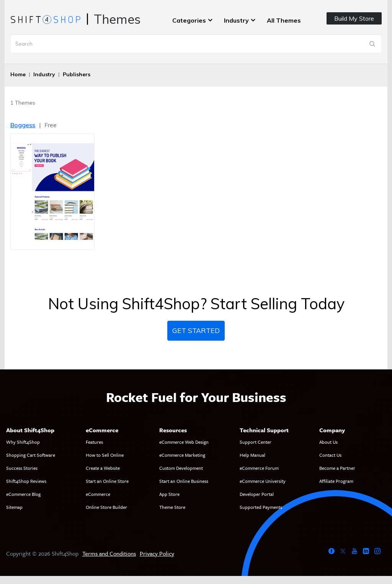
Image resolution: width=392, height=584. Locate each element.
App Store (169, 494)
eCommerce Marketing (182, 455)
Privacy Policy (157, 553)
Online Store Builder (106, 507)
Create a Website (103, 468)
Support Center (256, 442)
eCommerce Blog (23, 494)
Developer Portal (257, 494)
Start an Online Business (184, 481)
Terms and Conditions (109, 553)
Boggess (23, 125)
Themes (117, 19)
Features (94, 442)
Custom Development (181, 468)
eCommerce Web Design (184, 442)
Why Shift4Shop (23, 442)
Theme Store (172, 507)
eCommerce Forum (259, 468)
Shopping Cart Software (31, 455)
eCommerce (98, 494)
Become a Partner (337, 468)
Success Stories (22, 468)
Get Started (196, 331)
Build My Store (354, 18)
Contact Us (330, 455)
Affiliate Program (336, 481)
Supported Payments (261, 507)
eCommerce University (263, 481)
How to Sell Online (105, 455)
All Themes (284, 20)
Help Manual (252, 455)
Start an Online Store (107, 481)
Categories (189, 20)
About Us (328, 442)
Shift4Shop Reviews (26, 481)
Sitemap (14, 507)
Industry (236, 20)
